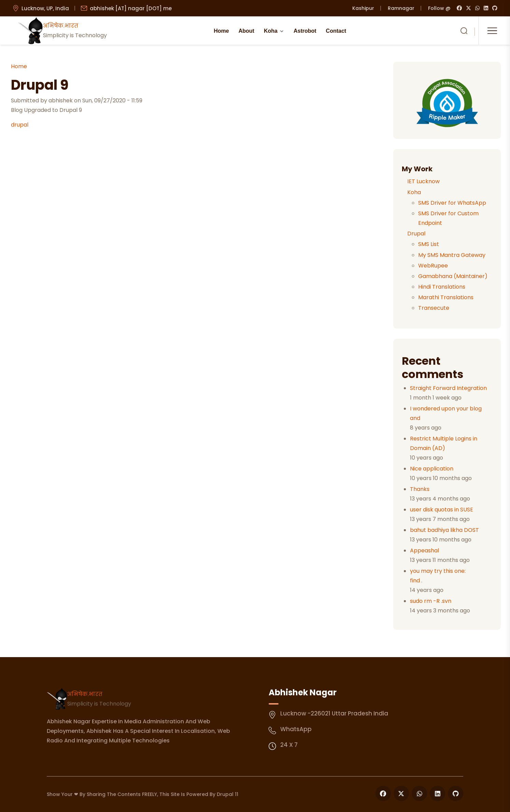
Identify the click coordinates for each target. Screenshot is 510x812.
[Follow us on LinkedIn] (437, 793)
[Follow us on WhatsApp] (419, 793)
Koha (271, 31)
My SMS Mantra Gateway (452, 255)
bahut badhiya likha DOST (444, 530)
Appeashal (424, 550)
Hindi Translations (442, 287)
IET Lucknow (423, 181)
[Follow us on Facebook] (383, 793)
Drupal (416, 234)
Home (221, 31)
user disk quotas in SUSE (442, 510)
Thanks (420, 489)
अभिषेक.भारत (85, 694)
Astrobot (305, 31)
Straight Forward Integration (448, 388)
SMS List (429, 244)
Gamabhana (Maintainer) (453, 276)
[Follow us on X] (401, 793)
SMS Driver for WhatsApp (452, 203)
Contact (336, 31)
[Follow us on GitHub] (456, 793)
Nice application (432, 469)
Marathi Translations (446, 297)
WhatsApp (296, 729)
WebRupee (433, 266)
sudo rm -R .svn (431, 601)
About (246, 31)
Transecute (434, 308)
